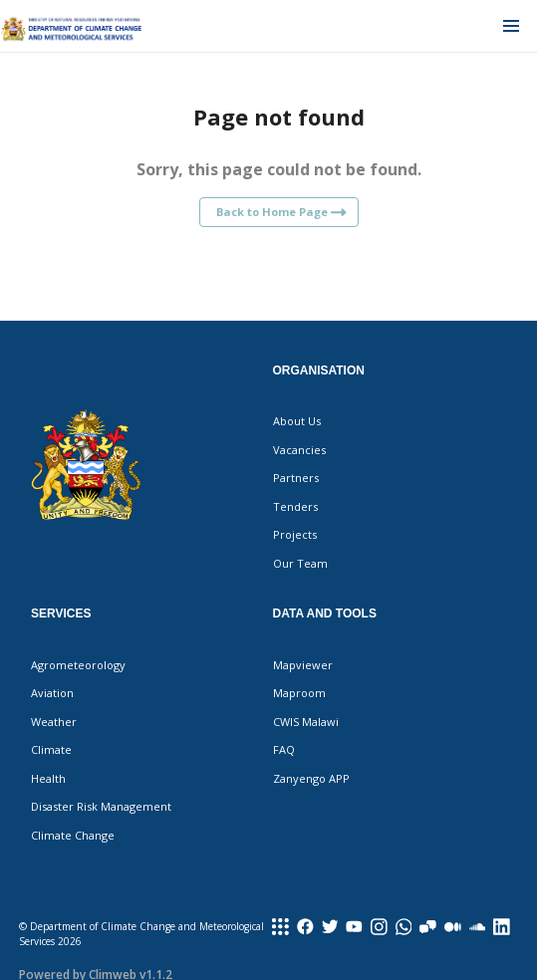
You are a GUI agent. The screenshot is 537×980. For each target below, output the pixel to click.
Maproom (299, 693)
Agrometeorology (78, 665)
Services (61, 613)
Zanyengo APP (311, 778)
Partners (296, 478)
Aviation (52, 693)
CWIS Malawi (306, 722)
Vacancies (299, 450)
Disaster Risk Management (101, 806)
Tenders (295, 506)
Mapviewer (303, 665)
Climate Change (73, 835)
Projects (295, 534)
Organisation (319, 370)
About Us (297, 421)
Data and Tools (325, 613)
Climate (51, 749)
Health (48, 778)
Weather (54, 722)
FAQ (284, 749)
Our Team (300, 563)
